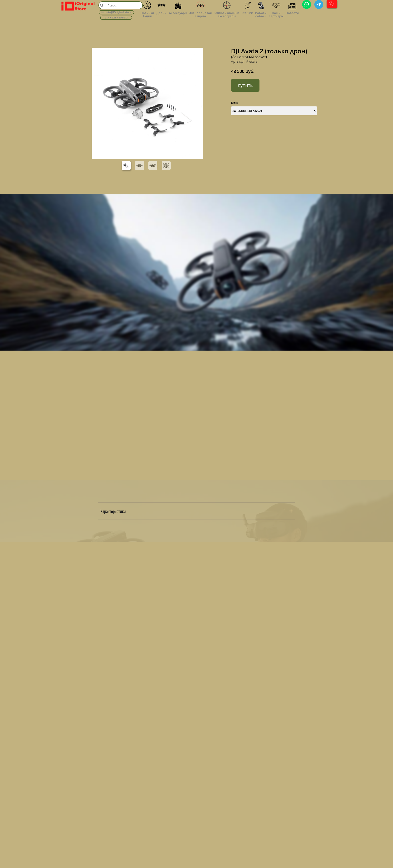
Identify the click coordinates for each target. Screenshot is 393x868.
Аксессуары (178, 13)
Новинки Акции (147, 15)
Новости (292, 13)
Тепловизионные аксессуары (227, 15)
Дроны (161, 13)
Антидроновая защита (200, 15)
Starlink (247, 13)
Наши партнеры (276, 15)
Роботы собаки (261, 15)
